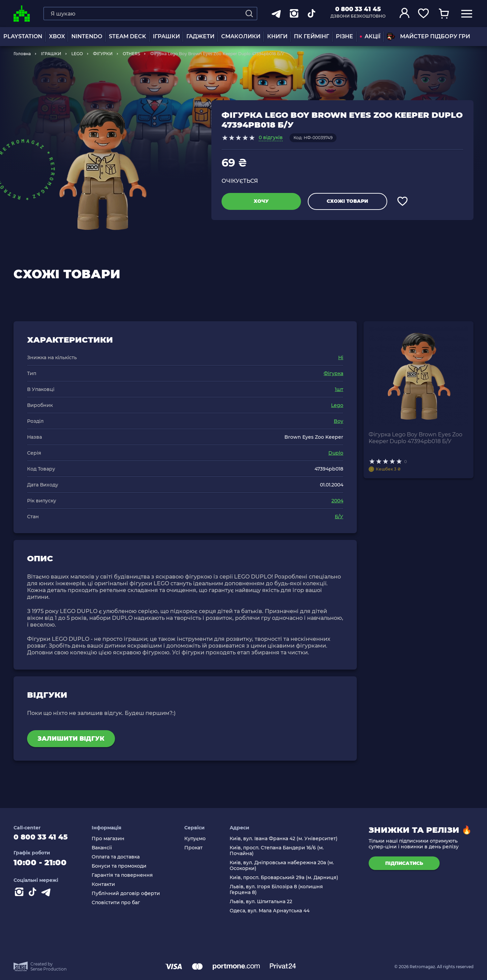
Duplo (336, 453)
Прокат (197, 848)
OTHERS (131, 54)
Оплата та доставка (122, 857)
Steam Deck (127, 36)
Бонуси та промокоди (125, 866)
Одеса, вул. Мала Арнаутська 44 (272, 911)
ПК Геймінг (311, 36)
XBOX (57, 36)
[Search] (249, 14)
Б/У (339, 517)
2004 (337, 501)
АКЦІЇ (370, 36)
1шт (339, 389)
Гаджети (200, 36)
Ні (341, 357)
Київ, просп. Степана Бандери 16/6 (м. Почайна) (279, 851)
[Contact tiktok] (34, 896)
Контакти (109, 884)
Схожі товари (347, 201)
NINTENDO (87, 36)
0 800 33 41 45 (358, 9)
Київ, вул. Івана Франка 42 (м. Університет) (286, 839)
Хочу (261, 201)
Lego (337, 405)
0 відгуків (271, 137)
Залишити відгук (71, 739)
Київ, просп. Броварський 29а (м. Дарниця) (286, 878)
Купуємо (199, 839)
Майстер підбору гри (428, 37)
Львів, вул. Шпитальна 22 (263, 902)
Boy (339, 421)
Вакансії (108, 848)
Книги (277, 36)
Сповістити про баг (122, 903)
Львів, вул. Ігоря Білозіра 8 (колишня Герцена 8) (278, 890)
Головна (22, 54)
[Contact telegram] (47, 896)
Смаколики (241, 36)
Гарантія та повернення (128, 875)
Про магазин (114, 839)
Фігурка (333, 373)
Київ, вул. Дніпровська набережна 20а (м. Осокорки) (284, 866)
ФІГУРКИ (103, 54)
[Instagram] (20, 896)
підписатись (404, 863)
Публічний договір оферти (132, 894)
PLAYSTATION (23, 36)
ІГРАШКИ (166, 36)
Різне (344, 36)
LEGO (77, 54)
